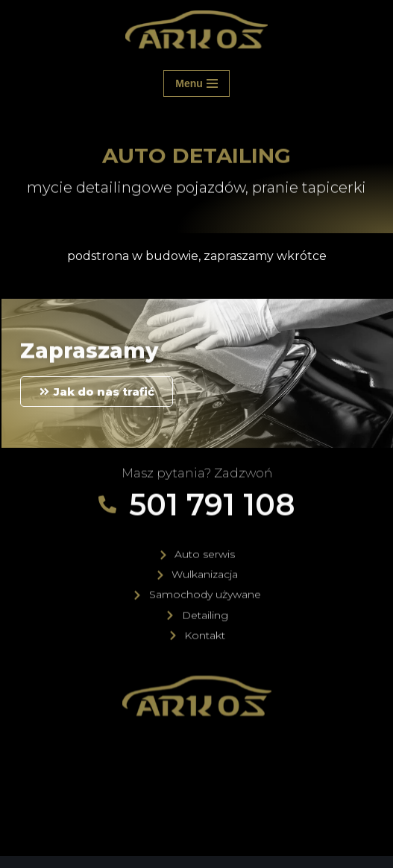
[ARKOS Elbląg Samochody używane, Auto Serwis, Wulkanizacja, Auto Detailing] (196, 30)
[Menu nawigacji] (196, 83)
